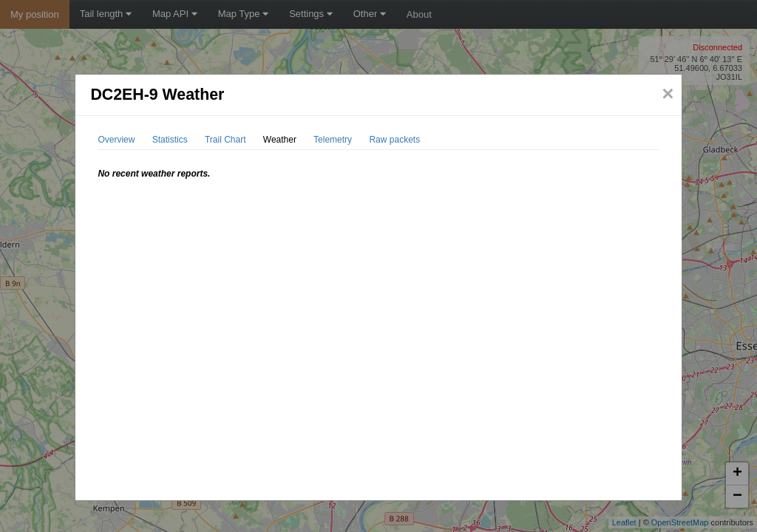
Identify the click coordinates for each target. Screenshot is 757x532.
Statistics (170, 140)
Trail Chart (225, 140)
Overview (116, 140)
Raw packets (394, 140)
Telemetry (333, 140)
